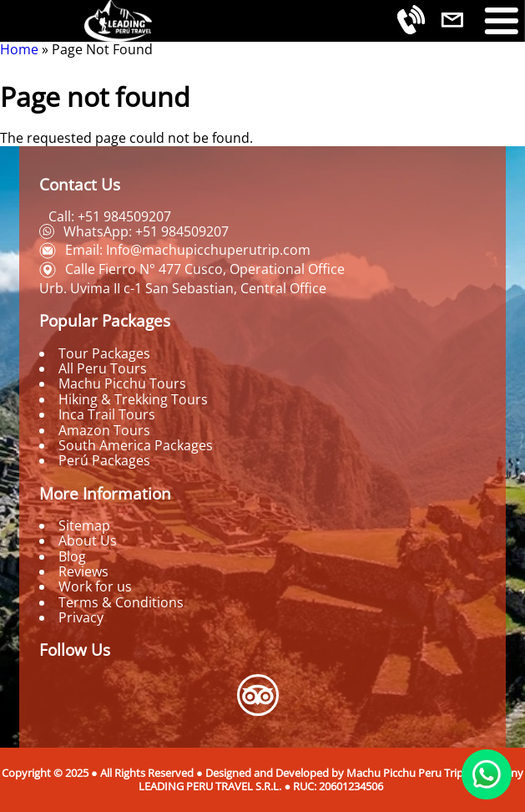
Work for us (95, 586)
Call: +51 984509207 (110, 216)
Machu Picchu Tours (122, 383)
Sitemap (84, 525)
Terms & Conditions (121, 602)
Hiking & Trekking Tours (133, 399)
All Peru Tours (103, 368)
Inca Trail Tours (107, 414)
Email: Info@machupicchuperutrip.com (188, 250)
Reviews (83, 571)
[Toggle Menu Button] (502, 21)
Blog (72, 556)
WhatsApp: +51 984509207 (146, 231)
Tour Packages (104, 353)
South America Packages (136, 445)
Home (19, 49)
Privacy (81, 617)
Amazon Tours (104, 430)
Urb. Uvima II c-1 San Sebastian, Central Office (183, 288)
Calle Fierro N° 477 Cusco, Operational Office (205, 269)
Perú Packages (104, 460)
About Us (88, 540)
